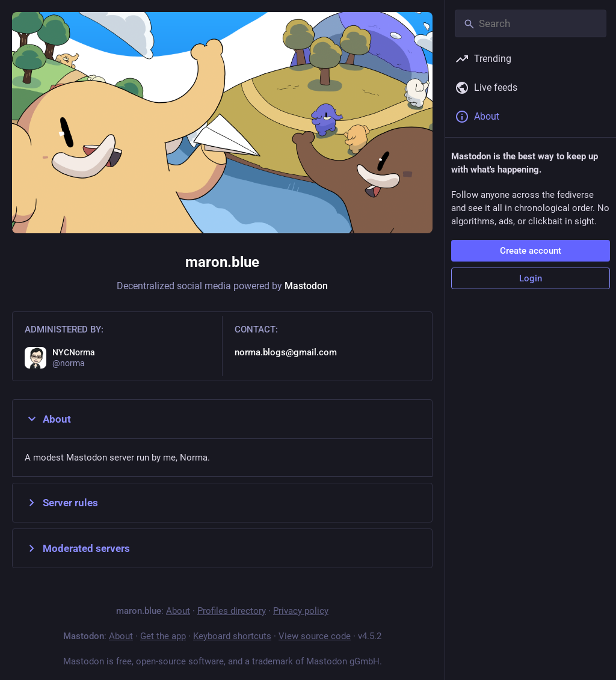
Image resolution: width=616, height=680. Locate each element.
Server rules (61, 503)
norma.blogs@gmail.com (286, 352)
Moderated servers (77, 548)
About (48, 419)
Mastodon (306, 286)
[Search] (531, 23)
